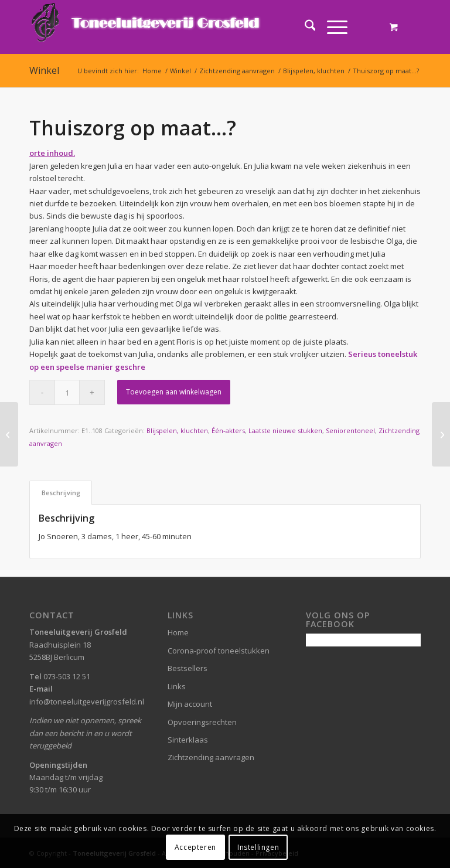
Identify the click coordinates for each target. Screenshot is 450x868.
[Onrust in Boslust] (441, 434)
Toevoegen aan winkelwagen (174, 392)
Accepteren (195, 847)
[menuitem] (304, 27)
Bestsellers (187, 668)
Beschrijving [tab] (61, 493)
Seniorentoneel (350, 430)
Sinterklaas (188, 740)
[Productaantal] (67, 392)
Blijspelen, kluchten (177, 430)
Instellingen (258, 847)
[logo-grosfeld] (147, 27)
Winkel (44, 70)
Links (177, 686)
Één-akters (228, 430)
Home (178, 632)
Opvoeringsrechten (202, 722)
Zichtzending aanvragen (211, 757)
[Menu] (331, 27)
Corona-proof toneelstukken (219, 651)
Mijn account (190, 704)
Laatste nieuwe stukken (285, 430)
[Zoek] (304, 27)
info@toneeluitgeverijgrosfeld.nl (87, 702)
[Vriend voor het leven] (9, 434)
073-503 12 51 (67, 676)
